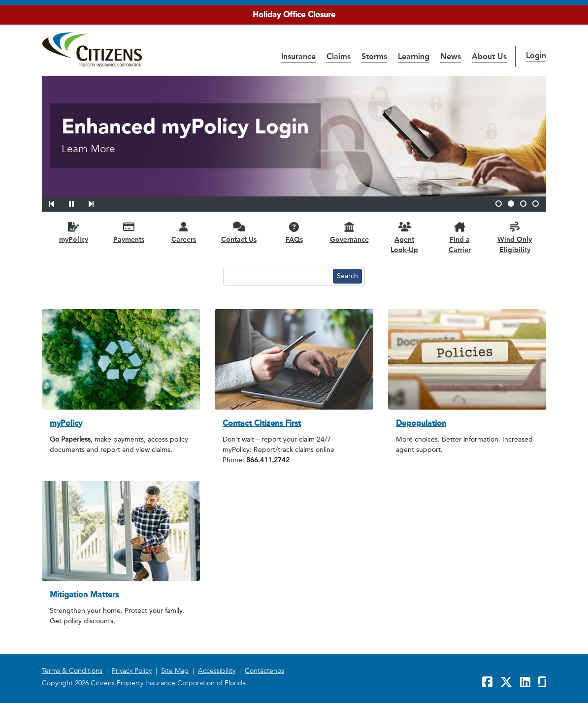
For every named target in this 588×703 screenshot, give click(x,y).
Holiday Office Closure (294, 15)
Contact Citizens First (262, 423)
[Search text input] (277, 276)
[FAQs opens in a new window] (294, 232)
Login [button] (536, 55)
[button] (58, 202)
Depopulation (421, 423)
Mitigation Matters (84, 594)
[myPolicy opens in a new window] (73, 232)
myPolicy (66, 423)
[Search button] (347, 276)
